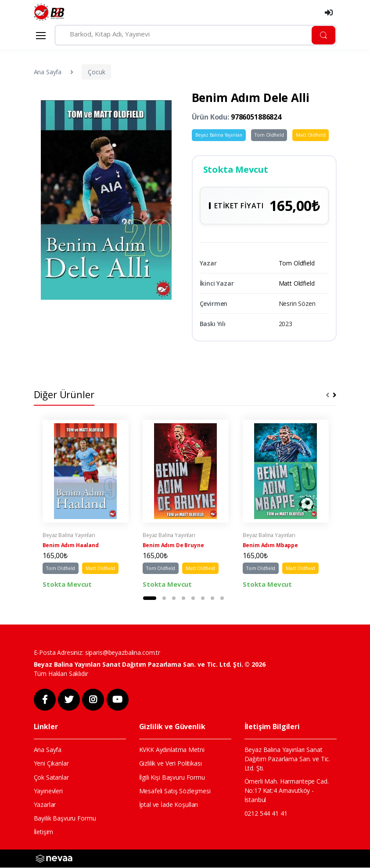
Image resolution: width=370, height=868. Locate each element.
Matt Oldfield (311, 135)
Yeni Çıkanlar (51, 764)
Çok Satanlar (51, 778)
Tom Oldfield (269, 135)
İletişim (44, 833)
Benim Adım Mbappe (271, 546)
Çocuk (96, 72)
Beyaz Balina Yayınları (219, 135)
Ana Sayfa (48, 72)
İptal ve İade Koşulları (169, 805)
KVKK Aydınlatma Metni (172, 750)
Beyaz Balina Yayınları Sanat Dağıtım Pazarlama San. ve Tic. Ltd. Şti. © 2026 (150, 665)
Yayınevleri (48, 791)
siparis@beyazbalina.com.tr (123, 653)
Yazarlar (45, 805)
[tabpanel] (86, 505)
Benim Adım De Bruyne (173, 546)
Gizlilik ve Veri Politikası (171, 764)
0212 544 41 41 (266, 814)
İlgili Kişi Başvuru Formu (172, 778)
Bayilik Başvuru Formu (65, 819)
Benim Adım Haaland (71, 546)
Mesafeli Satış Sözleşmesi (175, 791)
